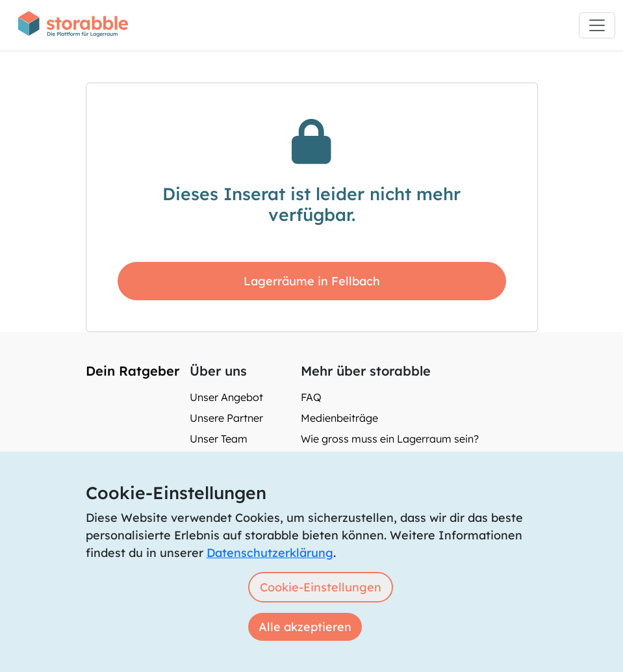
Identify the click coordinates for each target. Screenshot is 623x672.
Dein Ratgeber (133, 371)
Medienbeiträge (339, 418)
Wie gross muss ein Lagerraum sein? (390, 439)
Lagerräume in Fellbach (312, 281)
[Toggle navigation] (597, 25)
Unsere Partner (226, 418)
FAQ (311, 397)
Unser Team (219, 439)
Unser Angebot (226, 397)
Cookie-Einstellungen (321, 587)
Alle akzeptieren (305, 627)
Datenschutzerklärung (270, 553)
